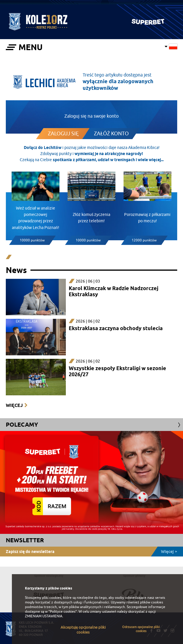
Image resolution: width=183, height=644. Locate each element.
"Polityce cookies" (63, 612)
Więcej (14, 405)
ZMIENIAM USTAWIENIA (44, 616)
